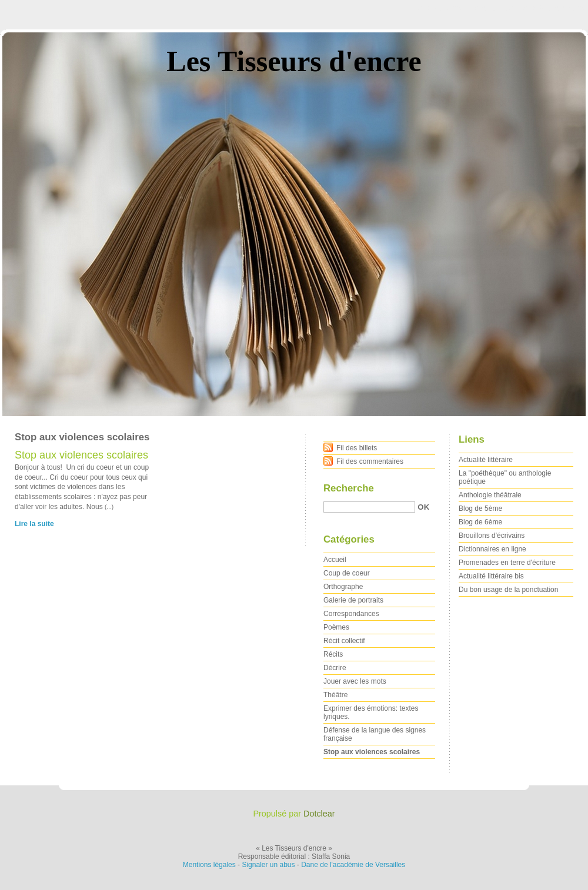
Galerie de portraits (353, 600)
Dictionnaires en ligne (492, 549)
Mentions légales (209, 865)
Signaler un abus (268, 865)
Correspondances (351, 614)
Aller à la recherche (554, 8)
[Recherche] (369, 507)
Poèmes (336, 627)
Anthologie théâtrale (490, 495)
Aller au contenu (444, 8)
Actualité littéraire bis (491, 576)
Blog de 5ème (480, 508)
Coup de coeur (347, 573)
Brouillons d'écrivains (492, 536)
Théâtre (335, 695)
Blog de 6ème (480, 522)
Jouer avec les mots (355, 681)
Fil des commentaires (370, 461)
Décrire (335, 668)
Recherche (349, 488)
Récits (333, 654)
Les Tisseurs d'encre (294, 61)
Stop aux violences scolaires (81, 455)
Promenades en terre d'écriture (507, 563)
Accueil (335, 560)
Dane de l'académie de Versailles (353, 865)
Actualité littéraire (486, 460)
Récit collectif (344, 641)
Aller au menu (496, 8)
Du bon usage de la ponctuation (508, 590)
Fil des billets (357, 448)
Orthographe (343, 587)
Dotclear (319, 814)
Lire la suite (34, 524)
